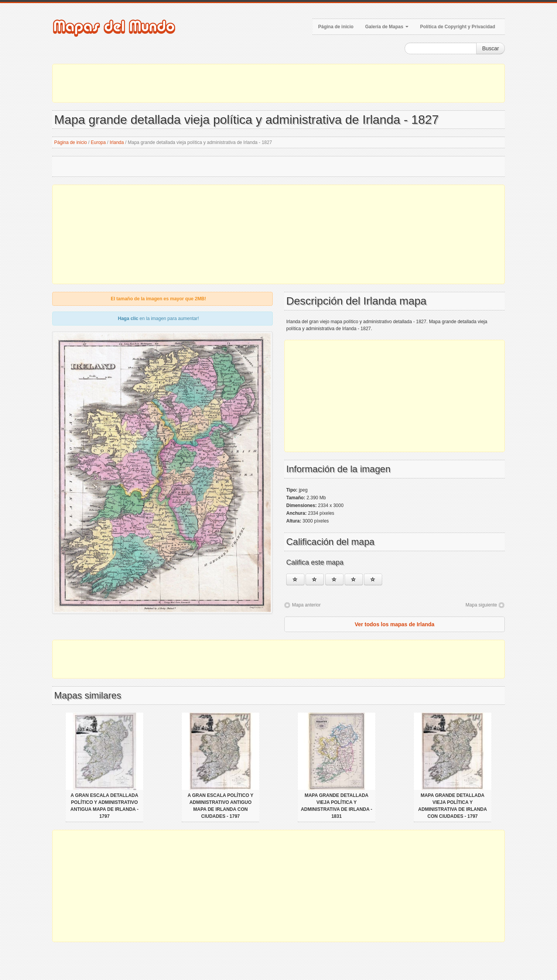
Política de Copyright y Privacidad (458, 27)
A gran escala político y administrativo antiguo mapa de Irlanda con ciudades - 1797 (220, 806)
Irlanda (117, 142)
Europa (98, 142)
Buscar (490, 48)
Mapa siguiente (481, 605)
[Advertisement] (278, 83)
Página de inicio (336, 27)
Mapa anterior (306, 605)
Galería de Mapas (387, 27)
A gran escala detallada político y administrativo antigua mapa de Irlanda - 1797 (104, 806)
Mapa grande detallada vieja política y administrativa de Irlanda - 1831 (337, 806)
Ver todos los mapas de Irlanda (395, 624)
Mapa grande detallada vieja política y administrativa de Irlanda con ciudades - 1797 (453, 806)
